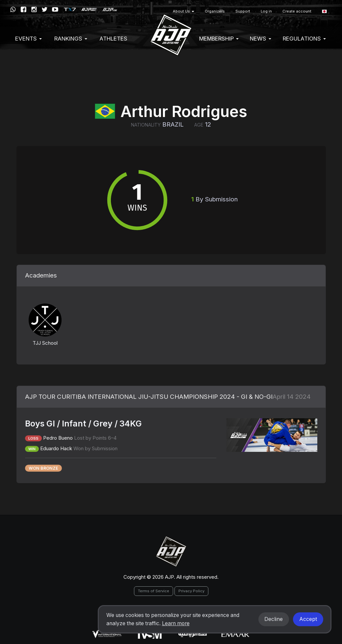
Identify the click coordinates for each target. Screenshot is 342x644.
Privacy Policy (191, 591)
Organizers (215, 11)
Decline (274, 619)
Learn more (176, 623)
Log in (266, 11)
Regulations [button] (304, 39)
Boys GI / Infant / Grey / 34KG (83, 424)
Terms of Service (154, 591)
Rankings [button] (71, 39)
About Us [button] (184, 11)
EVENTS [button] (28, 39)
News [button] (261, 39)
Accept (308, 619)
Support (243, 11)
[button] (324, 11)
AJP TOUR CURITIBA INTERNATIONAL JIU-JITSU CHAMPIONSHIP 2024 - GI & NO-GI (149, 397)
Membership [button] (219, 39)
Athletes (113, 39)
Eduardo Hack (56, 448)
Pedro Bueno (58, 438)
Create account (297, 11)
